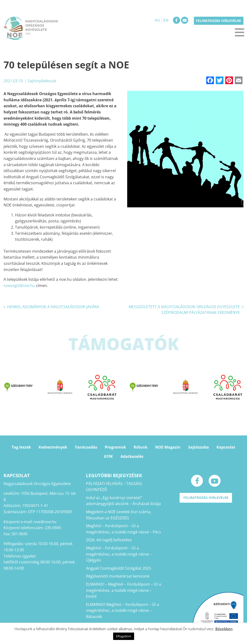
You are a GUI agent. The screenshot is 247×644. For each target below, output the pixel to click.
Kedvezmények (53, 447)
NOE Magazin (168, 447)
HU (157, 20)
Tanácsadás (86, 447)
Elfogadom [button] (124, 636)
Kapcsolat (226, 447)
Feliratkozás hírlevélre (219, 21)
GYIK (108, 456)
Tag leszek (21, 447)
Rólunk (141, 447)
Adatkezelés (132, 456)
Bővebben (224, 629)
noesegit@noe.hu (19, 286)
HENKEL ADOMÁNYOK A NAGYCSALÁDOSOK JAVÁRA (53, 307)
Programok (115, 447)
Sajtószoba (199, 447)
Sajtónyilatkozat (42, 81)
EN (166, 20)
